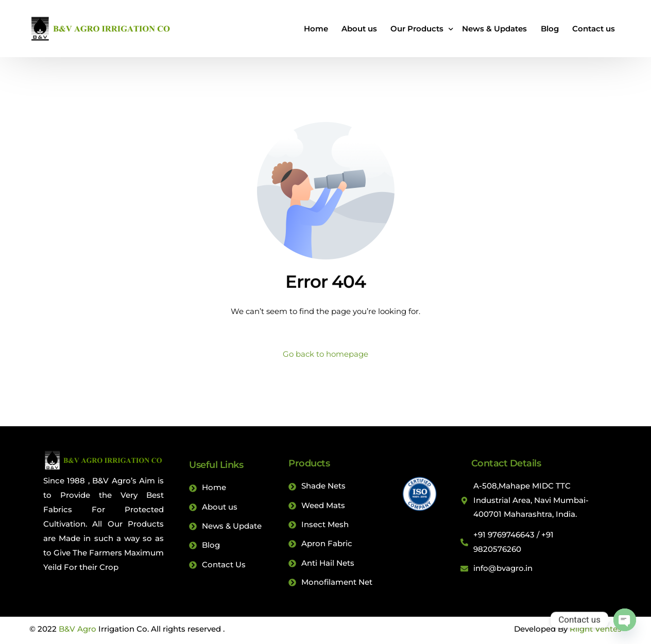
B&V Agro (78, 631)
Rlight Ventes (596, 631)
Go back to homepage (325, 354)
